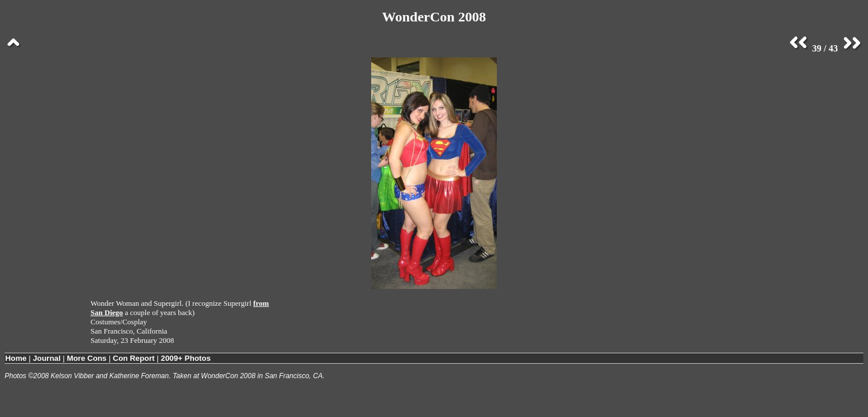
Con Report (134, 358)
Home (16, 358)
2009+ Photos (186, 358)
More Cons (87, 358)
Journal (47, 358)
